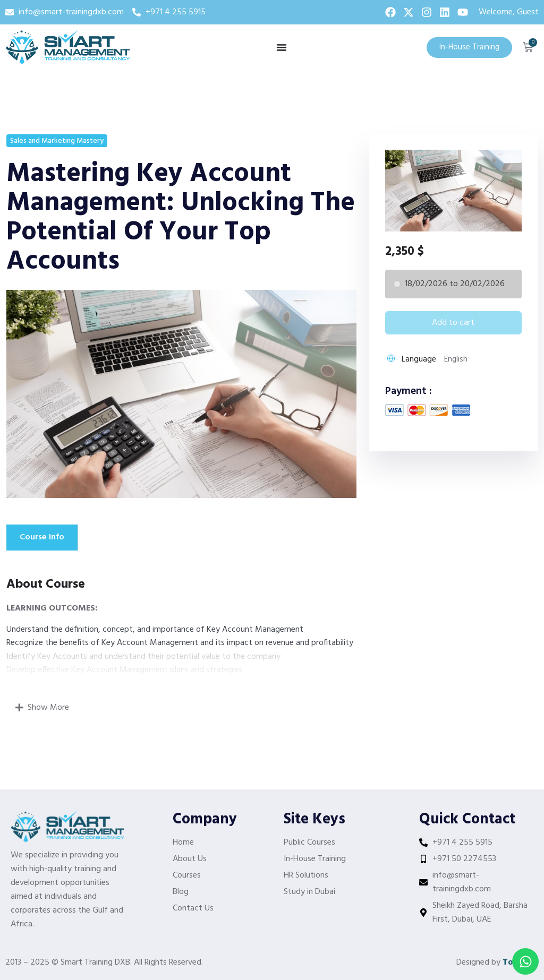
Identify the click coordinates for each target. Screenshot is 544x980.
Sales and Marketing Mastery (57, 141)
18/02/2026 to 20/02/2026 (455, 284)
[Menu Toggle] (282, 47)
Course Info (42, 537)
